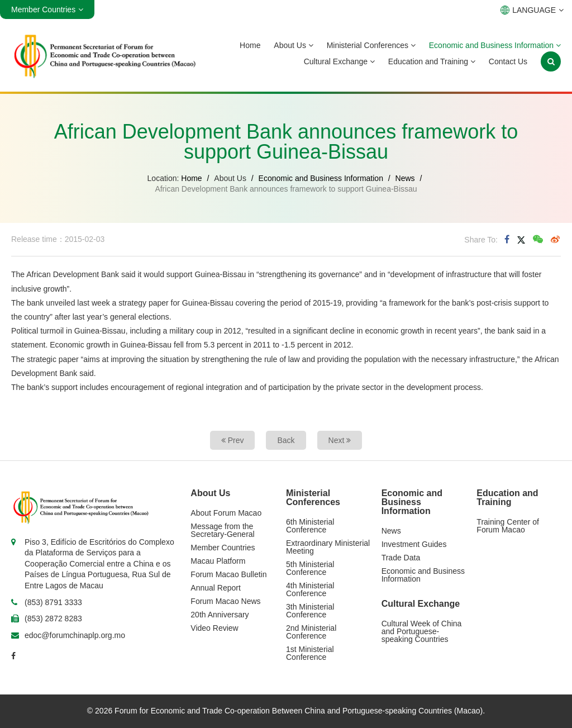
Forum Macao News (225, 601)
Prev (233, 440)
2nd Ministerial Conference (311, 632)
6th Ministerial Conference (310, 526)
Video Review (214, 628)
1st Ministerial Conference (310, 653)
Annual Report (216, 588)
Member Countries (223, 548)
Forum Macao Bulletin (228, 574)
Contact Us (508, 61)
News (405, 178)
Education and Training (432, 61)
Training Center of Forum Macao (508, 526)
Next (340, 440)
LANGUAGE (532, 10)
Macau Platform (218, 561)
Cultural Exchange (339, 61)
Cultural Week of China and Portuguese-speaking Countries (422, 631)
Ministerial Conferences (371, 45)
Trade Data (401, 558)
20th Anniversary (220, 615)
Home (250, 45)
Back (286, 440)
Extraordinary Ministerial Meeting (328, 547)
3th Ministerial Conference (310, 611)
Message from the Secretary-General (222, 530)
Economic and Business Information (495, 45)
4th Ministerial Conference (310, 589)
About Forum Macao (226, 513)
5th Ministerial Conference (310, 568)
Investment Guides (414, 544)
